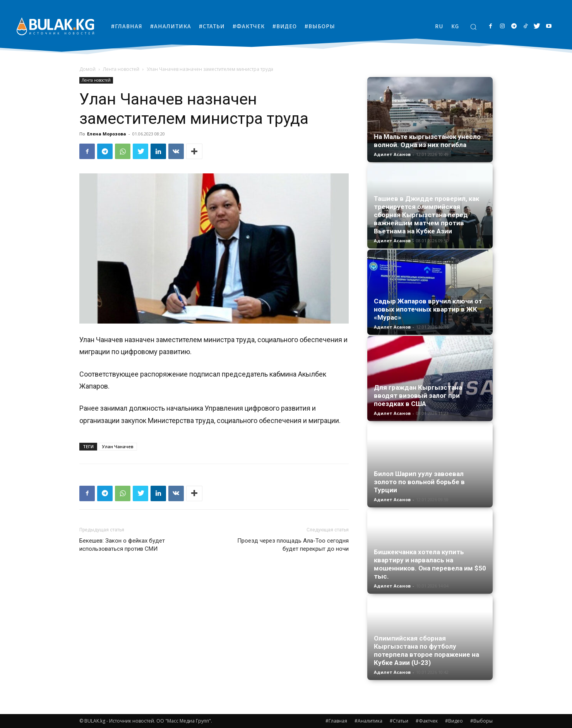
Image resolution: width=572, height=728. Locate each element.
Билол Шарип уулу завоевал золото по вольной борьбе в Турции (419, 482)
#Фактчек (427, 721)
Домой (87, 69)
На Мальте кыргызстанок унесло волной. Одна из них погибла (427, 141)
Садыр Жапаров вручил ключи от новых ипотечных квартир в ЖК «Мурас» (428, 309)
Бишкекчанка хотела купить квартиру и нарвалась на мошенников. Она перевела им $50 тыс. (430, 564)
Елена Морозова (107, 134)
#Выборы (481, 721)
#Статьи (399, 721)
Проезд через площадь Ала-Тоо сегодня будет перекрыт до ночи (293, 545)
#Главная (336, 721)
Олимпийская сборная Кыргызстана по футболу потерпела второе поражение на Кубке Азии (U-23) (426, 650)
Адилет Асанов (392, 154)
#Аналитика (368, 721)
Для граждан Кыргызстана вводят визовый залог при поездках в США (418, 396)
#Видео (454, 721)
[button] (473, 27)
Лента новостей (121, 69)
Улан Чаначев (118, 446)
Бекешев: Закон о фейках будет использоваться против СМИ (122, 545)
